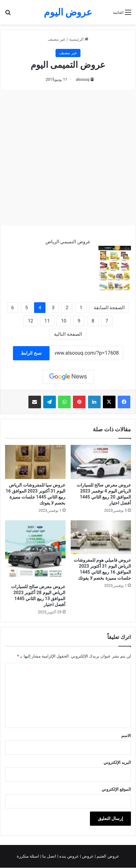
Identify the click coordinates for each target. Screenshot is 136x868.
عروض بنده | (69, 856)
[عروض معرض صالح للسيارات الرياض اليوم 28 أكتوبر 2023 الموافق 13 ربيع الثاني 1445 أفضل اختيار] (35, 551)
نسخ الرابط (31, 353)
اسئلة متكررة (28, 856)
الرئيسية (79, 39)
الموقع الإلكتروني (116, 789)
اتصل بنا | (49, 856)
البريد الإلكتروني (117, 762)
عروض (88, 856)
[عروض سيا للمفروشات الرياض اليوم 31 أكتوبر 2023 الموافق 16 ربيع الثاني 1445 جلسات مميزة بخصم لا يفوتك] (35, 462)
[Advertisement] (68, 158)
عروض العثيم (107, 856)
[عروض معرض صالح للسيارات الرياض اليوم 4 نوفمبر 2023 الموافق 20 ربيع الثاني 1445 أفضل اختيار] (101, 462)
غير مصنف (56, 39)
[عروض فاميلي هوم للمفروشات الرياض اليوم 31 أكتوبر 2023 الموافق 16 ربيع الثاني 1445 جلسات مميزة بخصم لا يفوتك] (101, 537)
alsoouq (83, 80)
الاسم (126, 736)
